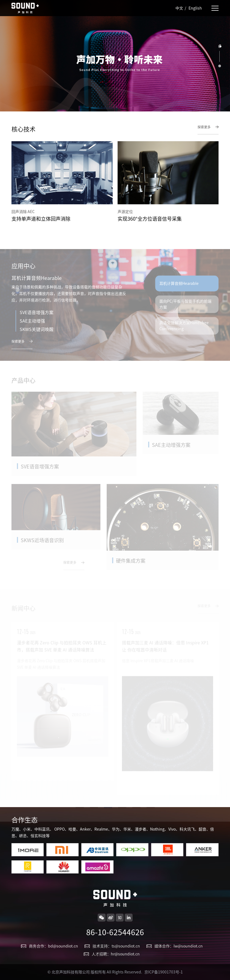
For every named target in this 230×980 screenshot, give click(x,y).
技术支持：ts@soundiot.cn (116, 946)
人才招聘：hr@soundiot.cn (116, 954)
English (195, 8)
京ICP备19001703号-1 (164, 972)
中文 (179, 8)
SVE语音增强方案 (37, 318)
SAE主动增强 (32, 327)
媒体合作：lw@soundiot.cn (179, 946)
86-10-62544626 (115, 932)
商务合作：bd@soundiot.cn (53, 946)
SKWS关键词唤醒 (37, 335)
